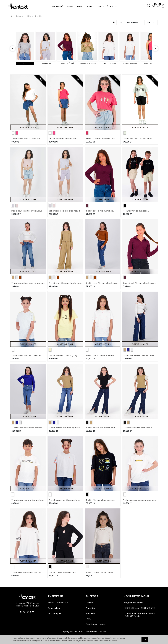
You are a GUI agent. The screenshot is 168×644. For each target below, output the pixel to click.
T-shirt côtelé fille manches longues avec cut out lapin (62, 572)
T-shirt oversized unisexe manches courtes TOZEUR (136, 211)
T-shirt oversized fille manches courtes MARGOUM (64, 500)
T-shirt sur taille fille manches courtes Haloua (138, 139)
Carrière (90, 603)
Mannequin (91, 613)
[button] (151, 23)
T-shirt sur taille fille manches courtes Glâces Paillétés (100, 139)
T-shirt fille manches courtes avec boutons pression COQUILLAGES (100, 500)
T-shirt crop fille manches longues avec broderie (28, 283)
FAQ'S (89, 619)
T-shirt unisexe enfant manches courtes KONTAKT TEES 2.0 (139, 500)
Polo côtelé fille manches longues (140, 283)
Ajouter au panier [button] (28, 127)
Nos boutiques (55, 613)
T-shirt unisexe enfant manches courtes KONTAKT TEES (27, 500)
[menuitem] (112, 6)
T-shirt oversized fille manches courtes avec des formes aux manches (26, 572)
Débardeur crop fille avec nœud (27, 211)
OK (145, 639)
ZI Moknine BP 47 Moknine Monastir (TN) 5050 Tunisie (140, 615)
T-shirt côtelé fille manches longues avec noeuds (99, 211)
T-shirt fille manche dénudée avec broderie (26, 139)
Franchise (90, 608)
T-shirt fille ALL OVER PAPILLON (100, 355)
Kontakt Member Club (58, 603)
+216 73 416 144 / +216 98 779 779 (139, 608)
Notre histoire (54, 608)
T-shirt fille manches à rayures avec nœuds (26, 356)
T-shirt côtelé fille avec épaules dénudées (139, 356)
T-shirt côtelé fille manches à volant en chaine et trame (100, 428)
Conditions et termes (96, 624)
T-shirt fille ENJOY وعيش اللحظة (63, 355)
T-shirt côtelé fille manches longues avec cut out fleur (99, 572)
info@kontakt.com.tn (134, 603)
